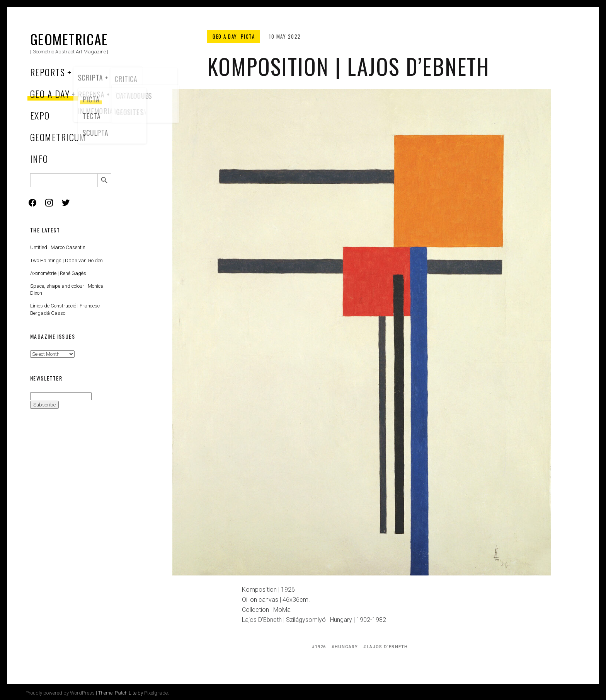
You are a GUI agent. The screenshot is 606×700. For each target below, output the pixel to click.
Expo (40, 115)
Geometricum (58, 137)
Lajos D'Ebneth (387, 647)
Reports (48, 72)
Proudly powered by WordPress (60, 693)
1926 (320, 647)
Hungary (346, 647)
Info (39, 159)
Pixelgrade (156, 693)
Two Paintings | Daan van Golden (66, 260)
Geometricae (69, 39)
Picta (248, 36)
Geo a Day (50, 94)
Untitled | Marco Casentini (58, 247)
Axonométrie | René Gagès (58, 273)
